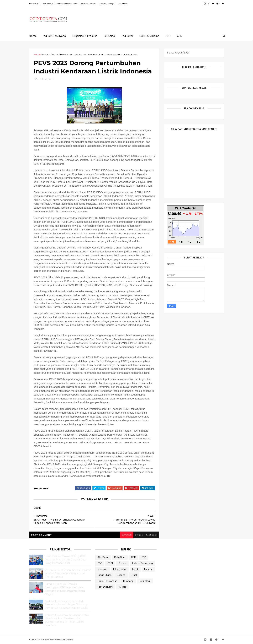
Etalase (46, 55)
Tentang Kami (105, 587)
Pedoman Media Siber (67, 4)
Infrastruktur (120, 569)
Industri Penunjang (54, 36)
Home (33, 36)
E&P (144, 557)
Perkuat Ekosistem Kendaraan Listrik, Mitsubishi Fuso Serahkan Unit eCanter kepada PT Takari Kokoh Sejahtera (67, 620)
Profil (134, 575)
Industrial (127, 36)
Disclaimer (122, 4)
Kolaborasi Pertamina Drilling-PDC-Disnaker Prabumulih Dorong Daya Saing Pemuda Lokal (66, 559)
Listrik (55, 55)
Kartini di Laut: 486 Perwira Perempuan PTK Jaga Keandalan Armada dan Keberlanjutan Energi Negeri (65, 589)
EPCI (110, 563)
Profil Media (47, 4)
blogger (127, 535)
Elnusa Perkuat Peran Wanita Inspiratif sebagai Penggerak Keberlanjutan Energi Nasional (68, 573)
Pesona (121, 575)
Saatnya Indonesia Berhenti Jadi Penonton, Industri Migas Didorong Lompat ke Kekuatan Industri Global (66, 605)
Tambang (128, 581)
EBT (168, 36)
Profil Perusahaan (107, 581)
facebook (152, 535)
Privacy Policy (107, 4)
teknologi (145, 581)
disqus (139, 535)
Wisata (122, 587)
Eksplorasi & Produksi (85, 36)
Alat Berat (103, 557)
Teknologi (110, 36)
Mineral (148, 569)
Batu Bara (120, 557)
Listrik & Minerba (149, 36)
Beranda (33, 4)
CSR (180, 36)
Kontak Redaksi (89, 4)
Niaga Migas (104, 575)
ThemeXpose (47, 639)
